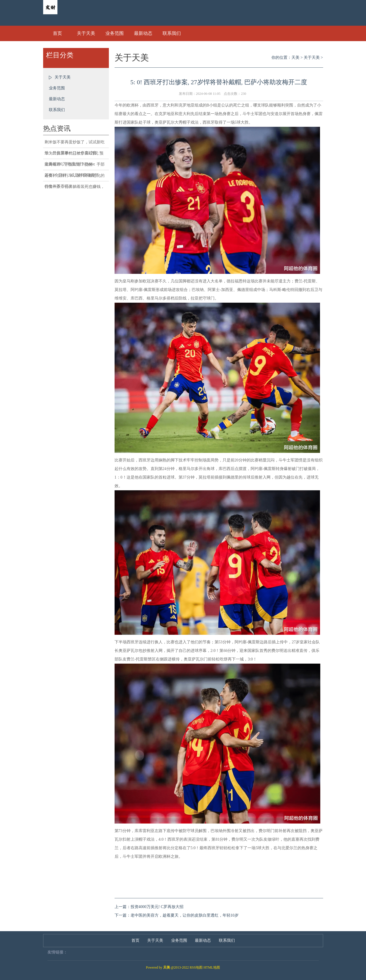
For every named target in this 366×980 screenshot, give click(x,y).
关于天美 (86, 33)
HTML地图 (212, 967)
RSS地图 (196, 967)
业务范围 (115, 33)
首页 (57, 33)
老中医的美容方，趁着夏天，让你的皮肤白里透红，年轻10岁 (185, 915)
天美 (295, 58)
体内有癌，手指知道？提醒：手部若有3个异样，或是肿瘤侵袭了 (75, 166)
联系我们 (172, 33)
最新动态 (143, 33)
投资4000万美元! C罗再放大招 (157, 907)
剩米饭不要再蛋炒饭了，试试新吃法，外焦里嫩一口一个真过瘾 (75, 144)
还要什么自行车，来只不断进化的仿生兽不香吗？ (75, 177)
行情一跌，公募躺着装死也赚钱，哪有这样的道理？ (75, 188)
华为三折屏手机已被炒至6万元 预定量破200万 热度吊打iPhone (74, 155)
